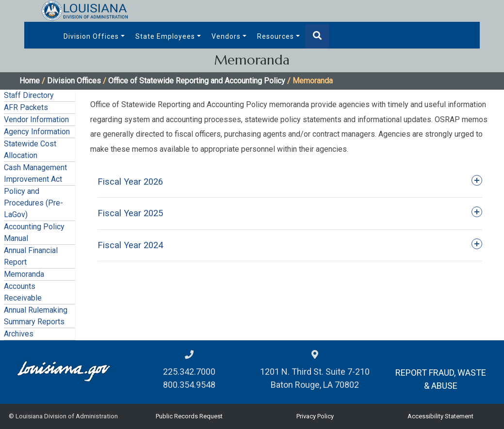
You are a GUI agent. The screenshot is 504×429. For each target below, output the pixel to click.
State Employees (165, 36)
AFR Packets (26, 107)
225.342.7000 (189, 372)
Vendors (226, 36)
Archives (19, 334)
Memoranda (24, 274)
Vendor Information (36, 119)
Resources (276, 36)
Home (30, 81)
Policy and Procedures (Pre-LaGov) (33, 203)
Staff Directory (29, 95)
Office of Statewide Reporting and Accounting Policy (197, 81)
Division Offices (91, 36)
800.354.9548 (189, 385)
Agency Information (37, 132)
